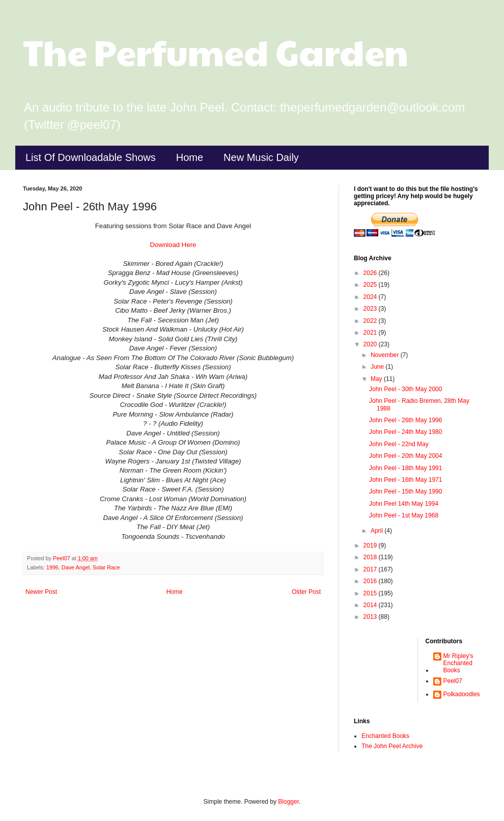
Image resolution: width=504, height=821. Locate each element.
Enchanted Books (385, 736)
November (386, 355)
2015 (371, 593)
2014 (371, 605)
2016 (371, 581)
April (377, 531)
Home (190, 157)
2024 (371, 297)
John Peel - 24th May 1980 (405, 432)
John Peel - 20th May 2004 (405, 456)
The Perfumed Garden (216, 51)
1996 (52, 567)
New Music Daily (261, 157)
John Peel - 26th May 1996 (405, 420)
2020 (371, 344)
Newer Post (41, 592)
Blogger (288, 802)
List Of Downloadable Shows (91, 157)
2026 (371, 273)
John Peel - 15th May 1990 (405, 491)
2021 (371, 333)
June (378, 367)
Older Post (306, 592)
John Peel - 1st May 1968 (404, 515)
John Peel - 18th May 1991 (405, 468)
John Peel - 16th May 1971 (405, 480)
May (377, 379)
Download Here (173, 245)
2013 (371, 617)
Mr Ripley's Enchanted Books (458, 663)
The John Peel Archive (392, 746)
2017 (371, 569)
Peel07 (453, 681)
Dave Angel (76, 567)
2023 (371, 309)
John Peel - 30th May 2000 (405, 389)
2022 (371, 321)
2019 (371, 545)
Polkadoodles (462, 694)
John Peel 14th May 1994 (404, 504)
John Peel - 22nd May (399, 444)
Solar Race (106, 567)
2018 (371, 557)
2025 (371, 285)
